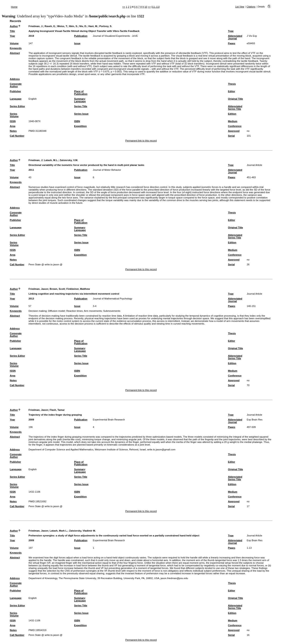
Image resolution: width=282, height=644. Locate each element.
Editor (232, 91)
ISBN (77, 121)
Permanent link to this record (141, 141)
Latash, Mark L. (58, 531)
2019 (31, 36)
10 (146, 7)
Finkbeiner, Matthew (78, 289)
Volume (14, 43)
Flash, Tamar (57, 410)
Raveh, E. (50, 26)
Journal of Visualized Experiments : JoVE (115, 36)
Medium (233, 121)
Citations (251, 7)
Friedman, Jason (38, 289)
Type (231, 31)
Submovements (112, 311)
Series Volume (14, 115)
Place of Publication (81, 93)
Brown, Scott (57, 289)
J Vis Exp (252, 36)
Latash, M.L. (51, 160)
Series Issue (81, 114)
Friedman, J (36, 160)
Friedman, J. (36, 26)
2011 (31, 170)
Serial (231, 136)
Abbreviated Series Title (235, 108)
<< (124, 7)
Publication (81, 36)
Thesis (232, 84)
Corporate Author (16, 85)
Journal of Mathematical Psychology (112, 299)
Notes (13, 131)
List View (240, 7)
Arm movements (93, 311)
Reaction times (74, 311)
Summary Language (80, 100)
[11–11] (155, 7)
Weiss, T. (62, 26)
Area (13, 126)
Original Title (236, 99)
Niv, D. (83, 26)
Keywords (16, 48)
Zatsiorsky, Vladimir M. (83, 531)
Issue (77, 43)
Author (14, 26)
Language (16, 99)
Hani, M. (93, 26)
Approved (234, 131)
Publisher (16, 91)
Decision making (38, 311)
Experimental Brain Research (109, 420)
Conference (235, 126)
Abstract (15, 53)
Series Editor (18, 106)
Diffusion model (57, 311)
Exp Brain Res (255, 420)
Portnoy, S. (106, 26)
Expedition (80, 126)
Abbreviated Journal (235, 37)
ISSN (13, 121)
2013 (31, 299)
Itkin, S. (73, 26)
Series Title (81, 106)
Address (15, 79)
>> (149, 7)
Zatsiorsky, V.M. (69, 160)
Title (12, 31)
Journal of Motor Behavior (107, 170)
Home (14, 7)
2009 (31, 420)
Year (13, 36)
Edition (232, 114)
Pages (232, 43)
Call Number (17, 136)
